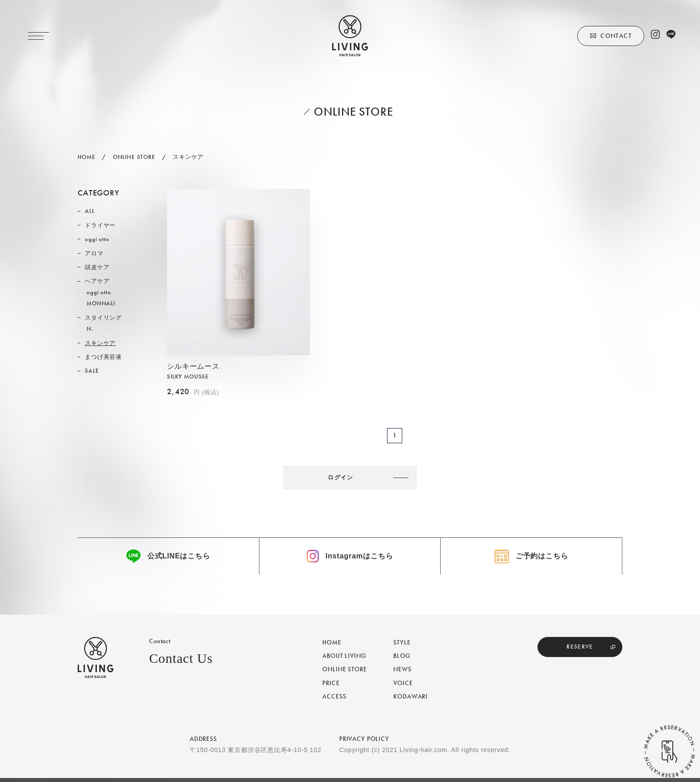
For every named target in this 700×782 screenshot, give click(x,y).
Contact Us (181, 662)
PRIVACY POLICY (364, 743)
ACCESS (334, 700)
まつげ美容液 (103, 357)
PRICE (331, 686)
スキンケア (100, 343)
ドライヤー (100, 225)
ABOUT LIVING (344, 660)
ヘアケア (97, 281)
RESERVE (580, 651)
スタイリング (103, 318)
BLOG (402, 660)
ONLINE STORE (344, 673)
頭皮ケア (97, 267)
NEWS (402, 673)
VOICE (403, 686)
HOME (332, 646)
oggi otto (97, 239)
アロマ (94, 253)
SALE (92, 371)
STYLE (402, 646)
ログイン (345, 478)
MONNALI (101, 303)
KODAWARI (410, 700)
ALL (90, 211)
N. (90, 329)
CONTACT (616, 36)
